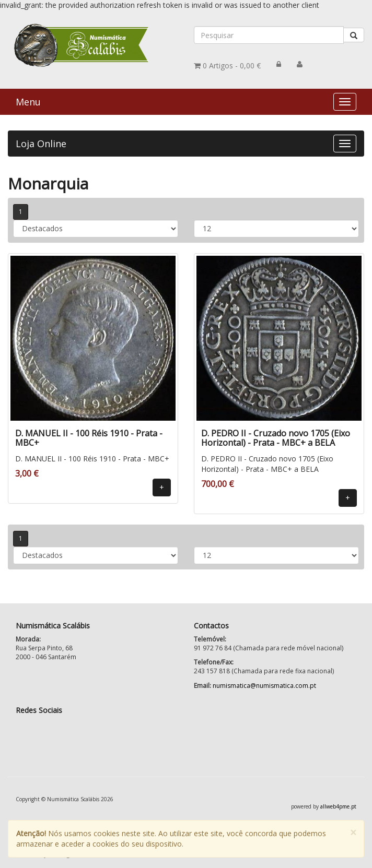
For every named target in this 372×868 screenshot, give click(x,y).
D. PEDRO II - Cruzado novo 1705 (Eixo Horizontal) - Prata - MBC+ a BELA (276, 438)
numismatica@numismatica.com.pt (264, 686)
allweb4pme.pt (338, 806)
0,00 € (227, 66)
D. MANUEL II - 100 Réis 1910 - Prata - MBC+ (89, 438)
